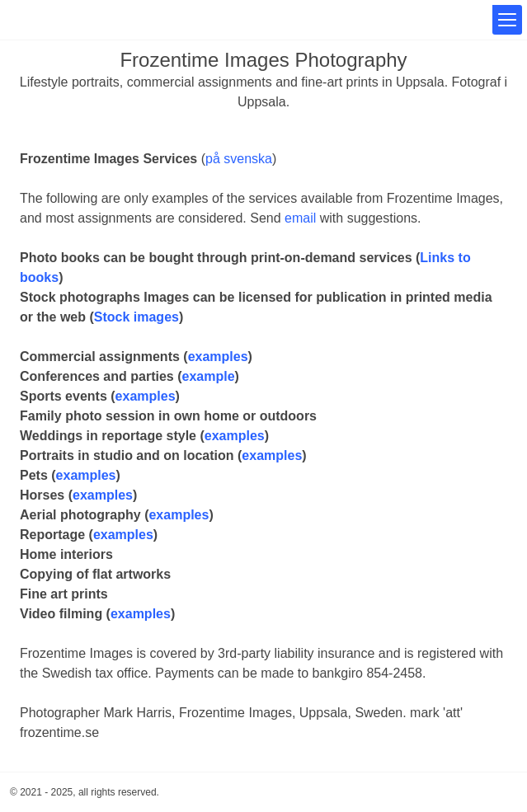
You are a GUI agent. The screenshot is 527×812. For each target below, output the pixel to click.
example (209, 376)
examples (218, 357)
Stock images (136, 317)
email (300, 218)
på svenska (239, 159)
